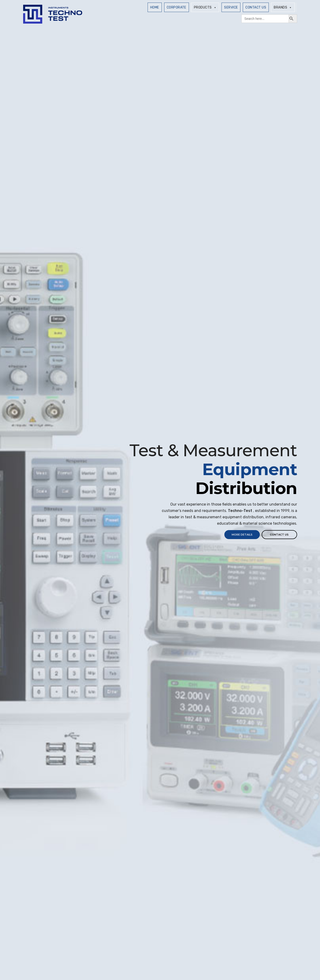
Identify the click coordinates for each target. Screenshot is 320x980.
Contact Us (256, 7)
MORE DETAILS (242, 535)
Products (205, 7)
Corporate (177, 7)
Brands (283, 7)
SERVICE (231, 7)
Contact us (279, 535)
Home (155, 7)
